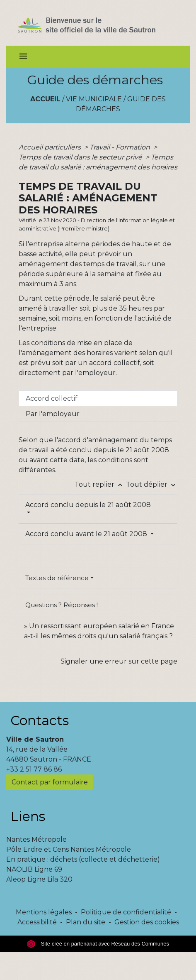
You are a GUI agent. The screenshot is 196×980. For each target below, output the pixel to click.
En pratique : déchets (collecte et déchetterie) (83, 859)
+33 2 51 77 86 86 (34, 769)
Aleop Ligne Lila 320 (39, 879)
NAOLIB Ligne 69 (34, 869)
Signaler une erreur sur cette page (119, 661)
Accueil (45, 99)
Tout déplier (152, 484)
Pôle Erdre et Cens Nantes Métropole (69, 849)
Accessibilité (37, 922)
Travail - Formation (121, 147)
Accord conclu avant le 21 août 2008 (87, 534)
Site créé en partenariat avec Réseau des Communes (98, 944)
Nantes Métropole (36, 839)
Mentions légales (44, 912)
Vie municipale (94, 99)
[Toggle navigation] (23, 57)
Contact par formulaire (50, 782)
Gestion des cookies (147, 922)
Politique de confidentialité (126, 912)
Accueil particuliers (51, 147)
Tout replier (100, 484)
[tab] (98, 398)
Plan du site (86, 922)
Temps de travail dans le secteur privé (81, 157)
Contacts (40, 720)
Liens (28, 816)
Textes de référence (57, 578)
